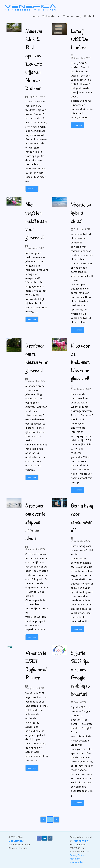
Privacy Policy (77, 855)
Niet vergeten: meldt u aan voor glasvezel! (36, 221)
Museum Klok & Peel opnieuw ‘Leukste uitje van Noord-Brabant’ (35, 59)
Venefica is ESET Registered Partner (36, 665)
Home (35, 16)
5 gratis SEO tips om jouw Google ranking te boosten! (82, 673)
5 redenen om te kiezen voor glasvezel (36, 362)
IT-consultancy (72, 16)
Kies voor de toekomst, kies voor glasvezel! (81, 362)
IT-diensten (49, 16)
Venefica (16, 841)
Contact (89, 16)
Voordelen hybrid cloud (81, 213)
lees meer (32, 189)
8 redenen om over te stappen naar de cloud (37, 522)
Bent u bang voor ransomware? (82, 518)
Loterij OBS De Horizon (81, 39)
